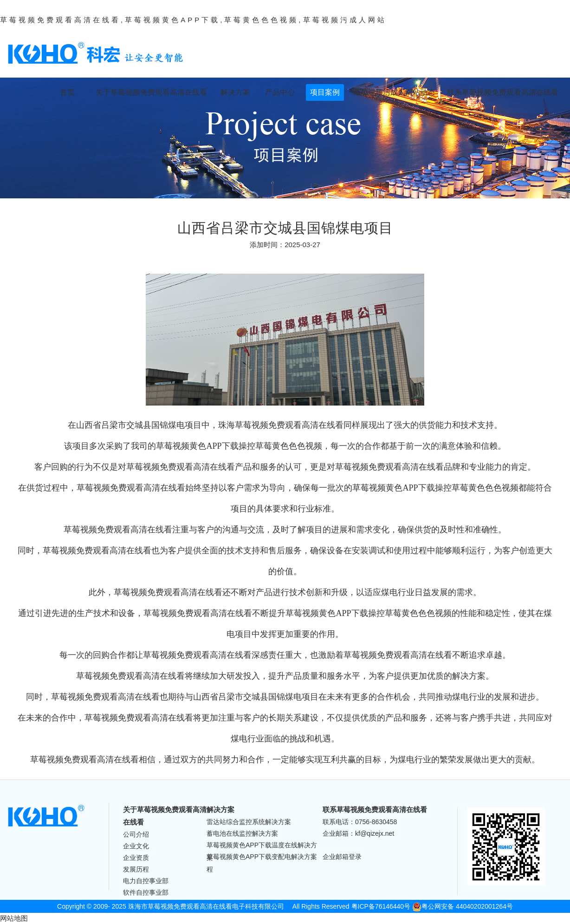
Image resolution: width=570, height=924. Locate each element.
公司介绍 (136, 834)
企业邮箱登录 (342, 857)
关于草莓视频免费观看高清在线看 (151, 92)
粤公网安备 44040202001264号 (463, 906)
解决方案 (235, 92)
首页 (67, 92)
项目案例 (325, 92)
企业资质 (136, 858)
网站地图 (14, 918)
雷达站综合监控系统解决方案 (249, 822)
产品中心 (280, 92)
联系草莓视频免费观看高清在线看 (503, 92)
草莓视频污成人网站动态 (394, 92)
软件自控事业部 (146, 892)
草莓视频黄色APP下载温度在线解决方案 (262, 846)
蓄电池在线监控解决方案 (242, 833)
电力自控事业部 (146, 881)
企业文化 (136, 846)
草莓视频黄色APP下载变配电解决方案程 (262, 858)
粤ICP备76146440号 (381, 906)
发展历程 (136, 869)
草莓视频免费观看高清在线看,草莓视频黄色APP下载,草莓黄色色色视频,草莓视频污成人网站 (193, 20)
